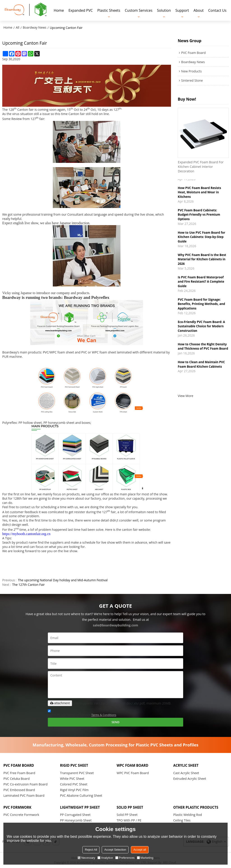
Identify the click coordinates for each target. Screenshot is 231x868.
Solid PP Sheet (127, 814)
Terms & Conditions (104, 714)
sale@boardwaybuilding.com (116, 625)
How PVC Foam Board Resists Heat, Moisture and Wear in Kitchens (200, 192)
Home (59, 10)
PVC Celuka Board (16, 778)
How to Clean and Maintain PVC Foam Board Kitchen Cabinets (202, 372)
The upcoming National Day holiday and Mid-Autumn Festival (63, 580)
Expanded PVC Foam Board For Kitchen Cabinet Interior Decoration (201, 166)
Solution (164, 10)
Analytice (105, 858)
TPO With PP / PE (129, 820)
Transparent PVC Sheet (77, 773)
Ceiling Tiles (182, 820)
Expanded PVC (81, 10)
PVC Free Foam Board (19, 773)
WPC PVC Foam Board (133, 773)
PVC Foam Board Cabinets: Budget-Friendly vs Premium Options (199, 215)
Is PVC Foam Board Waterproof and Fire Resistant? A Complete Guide (201, 283)
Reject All (91, 850)
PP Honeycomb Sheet (76, 820)
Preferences (125, 858)
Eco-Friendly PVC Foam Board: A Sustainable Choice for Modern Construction (202, 329)
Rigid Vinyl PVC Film (74, 790)
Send (115, 722)
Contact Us (217, 10)
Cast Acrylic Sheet (186, 773)
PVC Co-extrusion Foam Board (25, 784)
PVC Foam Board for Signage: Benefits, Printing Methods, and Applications (202, 306)
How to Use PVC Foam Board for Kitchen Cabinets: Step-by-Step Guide (202, 238)
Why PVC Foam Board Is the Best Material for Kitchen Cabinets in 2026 (202, 261)
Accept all (140, 850)
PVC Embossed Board (19, 790)
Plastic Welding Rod (188, 814)
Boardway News (35, 27)
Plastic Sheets (109, 10)
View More (186, 403)
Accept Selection (115, 850)
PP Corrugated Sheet (75, 814)
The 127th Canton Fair (28, 584)
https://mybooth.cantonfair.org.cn (26, 533)
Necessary (86, 858)
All (18, 27)
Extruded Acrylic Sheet (190, 778)
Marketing (145, 858)
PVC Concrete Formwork (21, 814)
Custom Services (139, 10)
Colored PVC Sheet (74, 784)
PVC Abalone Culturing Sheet (81, 795)
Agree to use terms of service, (82, 713)
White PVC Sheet (72, 778)
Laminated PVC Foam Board (24, 795)
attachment (60, 703)
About (199, 10)
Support (182, 10)
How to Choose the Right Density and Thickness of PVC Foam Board (203, 351)
